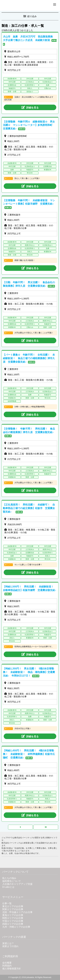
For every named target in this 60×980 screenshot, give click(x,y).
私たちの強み (9, 878)
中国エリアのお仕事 (13, 921)
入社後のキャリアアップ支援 (17, 884)
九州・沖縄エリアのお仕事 (16, 927)
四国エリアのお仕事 (13, 924)
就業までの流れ (10, 946)
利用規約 (7, 966)
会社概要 (7, 963)
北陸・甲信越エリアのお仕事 (17, 912)
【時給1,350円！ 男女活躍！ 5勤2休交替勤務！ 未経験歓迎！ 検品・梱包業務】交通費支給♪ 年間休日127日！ (29, 672)
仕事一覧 (7, 903)
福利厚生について (12, 881)
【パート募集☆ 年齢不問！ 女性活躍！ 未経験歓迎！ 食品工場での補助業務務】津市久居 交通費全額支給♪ (29, 358)
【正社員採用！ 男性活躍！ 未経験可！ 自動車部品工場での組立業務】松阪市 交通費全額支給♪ (29, 508)
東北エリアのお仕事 (13, 906)
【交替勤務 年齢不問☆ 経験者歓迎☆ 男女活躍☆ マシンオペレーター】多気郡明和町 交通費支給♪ (29, 125)
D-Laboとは (8, 887)
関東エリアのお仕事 (13, 909)
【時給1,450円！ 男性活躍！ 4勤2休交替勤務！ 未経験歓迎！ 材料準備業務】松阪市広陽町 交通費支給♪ (29, 754)
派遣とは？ (8, 943)
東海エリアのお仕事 (13, 915)
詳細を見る (30, 107)
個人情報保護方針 (12, 969)
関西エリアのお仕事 (13, 918)
